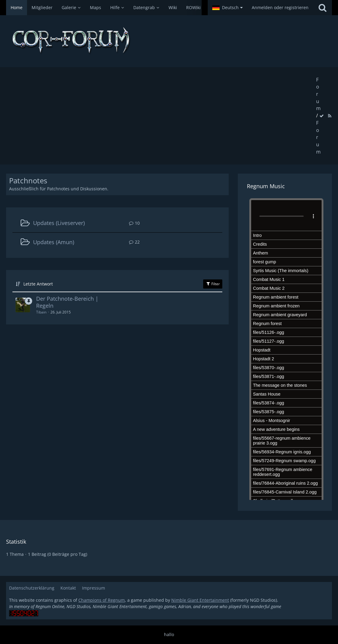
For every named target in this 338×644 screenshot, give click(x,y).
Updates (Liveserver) (59, 223)
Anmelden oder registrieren (280, 7)
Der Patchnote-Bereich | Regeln (67, 302)
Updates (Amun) (54, 242)
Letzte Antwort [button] (38, 284)
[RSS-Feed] (329, 116)
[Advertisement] (161, 116)
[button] (227, 8)
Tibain (41, 312)
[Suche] (323, 8)
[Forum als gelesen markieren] (322, 116)
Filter (213, 284)
